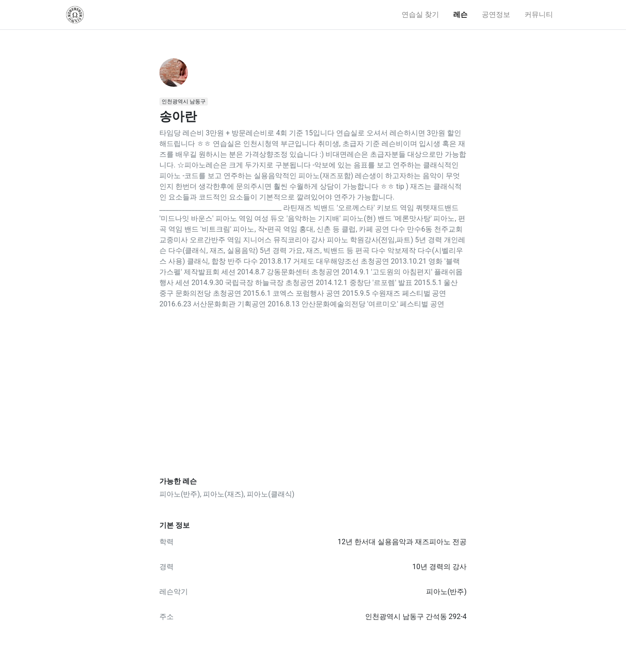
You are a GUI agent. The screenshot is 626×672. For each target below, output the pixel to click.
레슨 (460, 14)
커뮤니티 (539, 14)
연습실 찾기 (420, 14)
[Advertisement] (313, 393)
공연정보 (496, 14)
